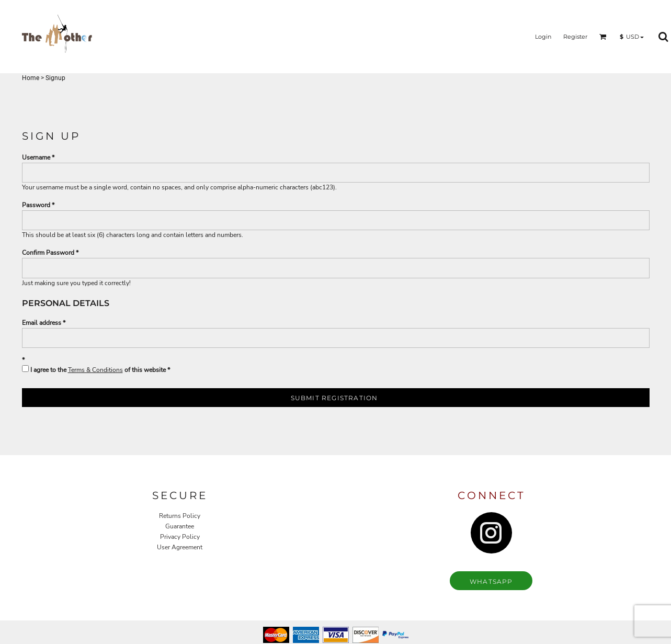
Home (31, 78)
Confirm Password (48, 253)
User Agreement (180, 547)
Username (36, 157)
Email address (42, 323)
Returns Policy (180, 516)
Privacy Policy (180, 537)
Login (543, 37)
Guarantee (180, 526)
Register (575, 37)
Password (36, 205)
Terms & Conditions (95, 370)
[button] (603, 37)
